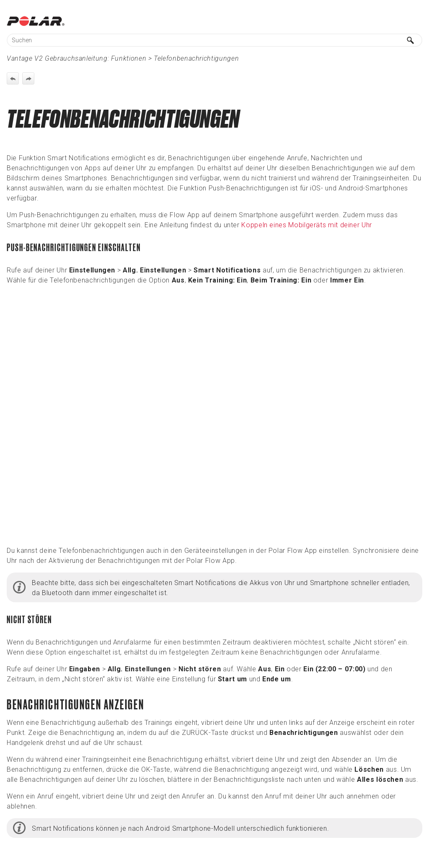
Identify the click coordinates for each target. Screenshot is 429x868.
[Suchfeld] (214, 40)
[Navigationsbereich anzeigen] (418, 21)
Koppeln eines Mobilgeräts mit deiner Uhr (307, 225)
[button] (411, 40)
